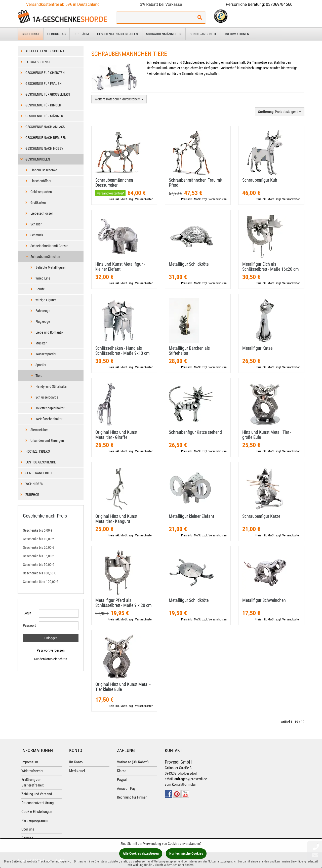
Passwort (29, 625)
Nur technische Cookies (186, 853)
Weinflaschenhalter (49, 419)
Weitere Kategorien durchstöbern (119, 99)
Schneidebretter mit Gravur (49, 246)
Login (27, 613)
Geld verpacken (41, 192)
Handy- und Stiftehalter (51, 386)
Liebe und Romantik (49, 332)
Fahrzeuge (43, 311)
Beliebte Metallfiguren (51, 267)
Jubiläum (81, 34)
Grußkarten (38, 203)
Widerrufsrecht (32, 771)
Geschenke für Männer (44, 116)
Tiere (39, 376)
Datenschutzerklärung (37, 803)
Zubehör (32, 495)
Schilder (36, 224)
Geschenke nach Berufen (118, 34)
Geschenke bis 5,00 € (38, 530)
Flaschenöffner (41, 181)
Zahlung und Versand (37, 794)
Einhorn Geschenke (44, 170)
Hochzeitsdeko (38, 451)
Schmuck (37, 235)
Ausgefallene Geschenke (46, 51)
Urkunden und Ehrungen (47, 441)
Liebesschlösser (42, 213)
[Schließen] (318, 845)
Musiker (41, 343)
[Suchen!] (200, 18)
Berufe (40, 289)
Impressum (30, 762)
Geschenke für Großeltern (48, 94)
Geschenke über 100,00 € (41, 582)
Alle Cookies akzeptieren (141, 853)
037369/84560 (279, 4)
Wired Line (43, 278)
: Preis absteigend (280, 112)
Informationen (237, 34)
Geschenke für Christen (45, 73)
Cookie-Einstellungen (37, 812)
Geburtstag (56, 34)
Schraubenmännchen (164, 34)
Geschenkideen (38, 159)
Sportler (41, 365)
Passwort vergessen (51, 650)
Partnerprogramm (34, 820)
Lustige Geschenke (41, 462)
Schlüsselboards (47, 397)
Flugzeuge (43, 322)
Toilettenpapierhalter (50, 408)
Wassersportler (46, 354)
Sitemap (27, 838)
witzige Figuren (46, 300)
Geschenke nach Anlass (45, 127)
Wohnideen (34, 484)
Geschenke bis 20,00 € (38, 547)
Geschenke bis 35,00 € (38, 556)
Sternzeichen (39, 430)
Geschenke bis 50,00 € (38, 565)
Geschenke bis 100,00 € (39, 573)
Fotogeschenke (38, 62)
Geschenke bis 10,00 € (38, 539)
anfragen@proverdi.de (191, 779)
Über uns (28, 829)
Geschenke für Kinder (43, 105)
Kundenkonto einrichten (51, 659)
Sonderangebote (203, 34)
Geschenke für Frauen (44, 84)
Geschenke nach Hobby (44, 148)
